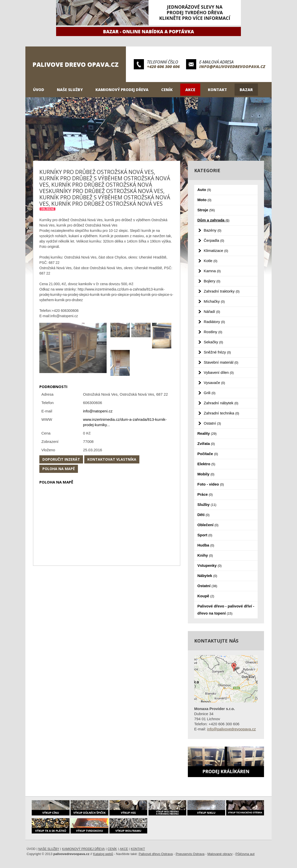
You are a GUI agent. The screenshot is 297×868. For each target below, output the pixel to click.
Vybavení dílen (219, 372)
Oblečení (208, 525)
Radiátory (214, 322)
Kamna (212, 271)
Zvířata (206, 444)
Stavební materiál (221, 362)
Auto (204, 190)
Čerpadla (214, 240)
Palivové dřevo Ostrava (156, 854)
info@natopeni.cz (98, 411)
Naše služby (70, 90)
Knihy (205, 555)
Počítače (208, 454)
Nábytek (207, 576)
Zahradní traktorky (222, 291)
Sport (205, 535)
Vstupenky (210, 565)
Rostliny (213, 332)
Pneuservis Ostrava (190, 854)
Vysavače (214, 383)
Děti (204, 515)
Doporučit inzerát (61, 459)
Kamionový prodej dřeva (122, 90)
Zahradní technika (222, 413)
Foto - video (211, 484)
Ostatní (212, 423)
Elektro (206, 464)
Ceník (167, 90)
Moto (204, 200)
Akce (190, 90)
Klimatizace (216, 251)
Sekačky (213, 342)
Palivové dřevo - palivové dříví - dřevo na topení (226, 610)
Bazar (246, 90)
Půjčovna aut (245, 854)
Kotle (211, 261)
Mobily (206, 474)
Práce (205, 494)
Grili (210, 393)
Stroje (206, 210)
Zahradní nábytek (221, 403)
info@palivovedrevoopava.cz (232, 67)
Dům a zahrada (213, 220)
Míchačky (214, 301)
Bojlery (212, 281)
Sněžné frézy (217, 352)
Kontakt (217, 90)
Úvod (39, 90)
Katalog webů (103, 854)
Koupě (206, 596)
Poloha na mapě (59, 469)
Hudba (206, 545)
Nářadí (212, 311)
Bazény (213, 230)
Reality (207, 433)
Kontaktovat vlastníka (112, 459)
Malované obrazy (220, 854)
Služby (207, 504)
